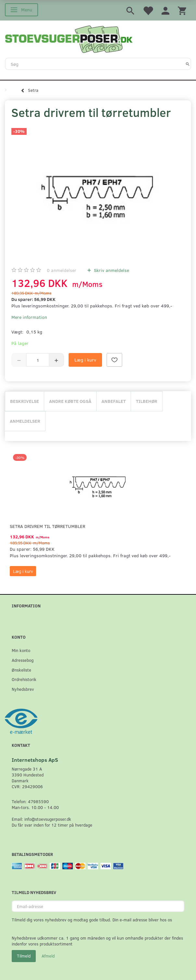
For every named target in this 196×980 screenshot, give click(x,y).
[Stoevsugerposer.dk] (69, 38)
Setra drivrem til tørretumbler (47, 526)
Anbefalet (114, 401)
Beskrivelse (25, 401)
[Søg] (188, 64)
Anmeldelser (25, 421)
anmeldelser (62, 270)
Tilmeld (24, 956)
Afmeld (48, 956)
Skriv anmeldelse (111, 270)
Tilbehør (147, 401)
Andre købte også (70, 401)
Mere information (29, 317)
